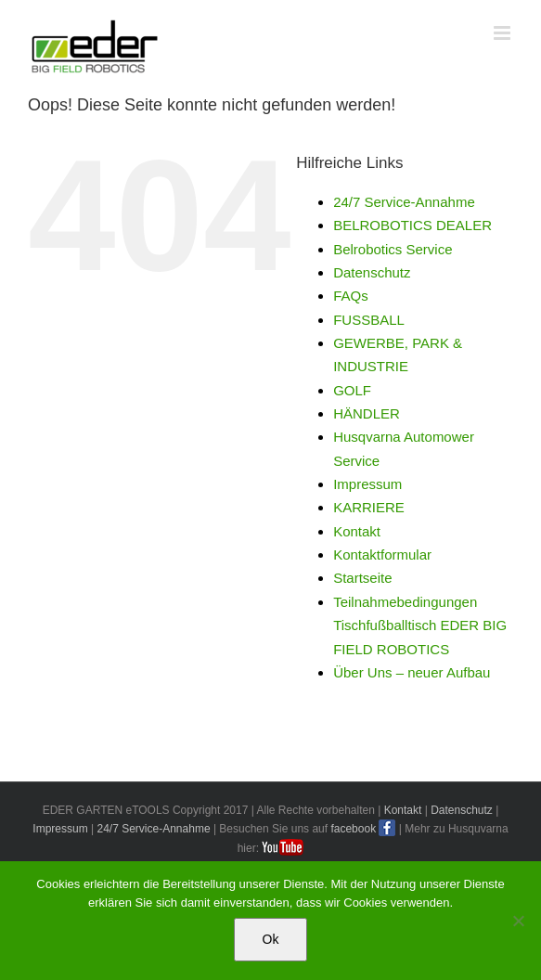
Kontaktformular (382, 554)
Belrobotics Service (393, 249)
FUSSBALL (369, 320)
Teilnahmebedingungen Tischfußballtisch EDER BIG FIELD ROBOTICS (420, 625)
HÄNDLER (367, 413)
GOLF (352, 390)
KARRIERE (369, 507)
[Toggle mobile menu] (503, 33)
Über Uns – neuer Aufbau (412, 672)
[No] (518, 921)
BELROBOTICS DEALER (412, 225)
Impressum (367, 484)
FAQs (351, 296)
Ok (271, 939)
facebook (353, 829)
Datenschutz (372, 272)
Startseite (362, 578)
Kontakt (357, 531)
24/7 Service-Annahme (404, 202)
